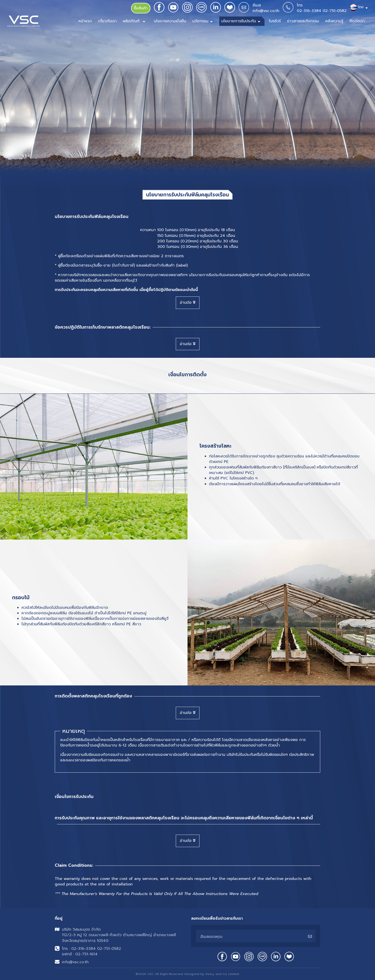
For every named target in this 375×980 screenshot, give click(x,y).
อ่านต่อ (188, 302)
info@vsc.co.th (266, 11)
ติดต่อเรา (357, 21)
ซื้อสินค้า (141, 8)
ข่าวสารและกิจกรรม (303, 21)
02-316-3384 (309, 11)
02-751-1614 (86, 954)
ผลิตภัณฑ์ (132, 21)
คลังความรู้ (334, 21)
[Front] (23, 21)
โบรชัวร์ (275, 21)
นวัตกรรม (200, 21)
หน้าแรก (85, 21)
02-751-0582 (335, 11)
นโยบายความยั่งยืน (170, 21)
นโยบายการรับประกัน (239, 21)
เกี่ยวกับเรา (107, 21)
